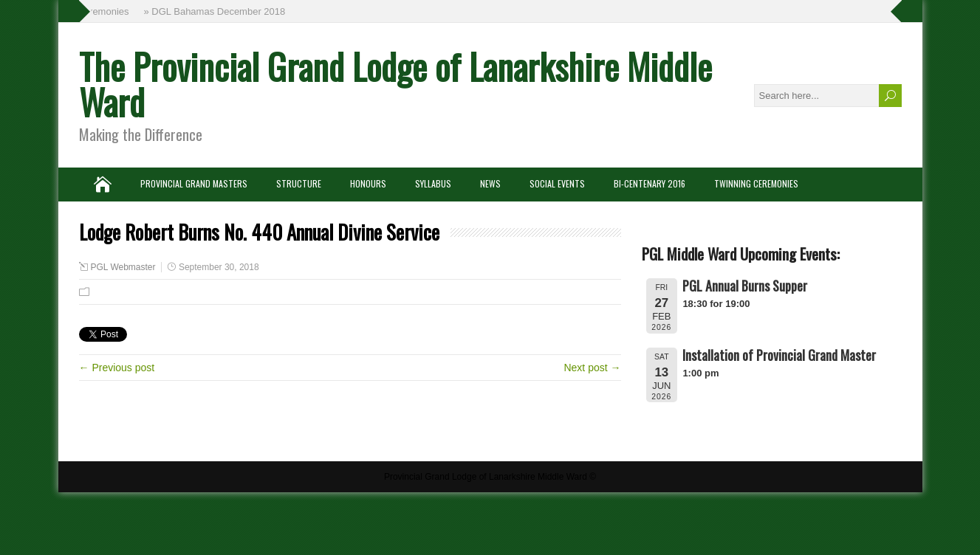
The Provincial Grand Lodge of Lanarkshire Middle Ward (395, 84)
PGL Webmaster (123, 267)
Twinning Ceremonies (756, 183)
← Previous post (117, 368)
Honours (368, 183)
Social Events (557, 183)
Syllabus (433, 183)
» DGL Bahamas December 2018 (216, 11)
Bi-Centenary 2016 (650, 183)
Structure (299, 183)
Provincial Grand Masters (194, 183)
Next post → (592, 368)
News (490, 183)
